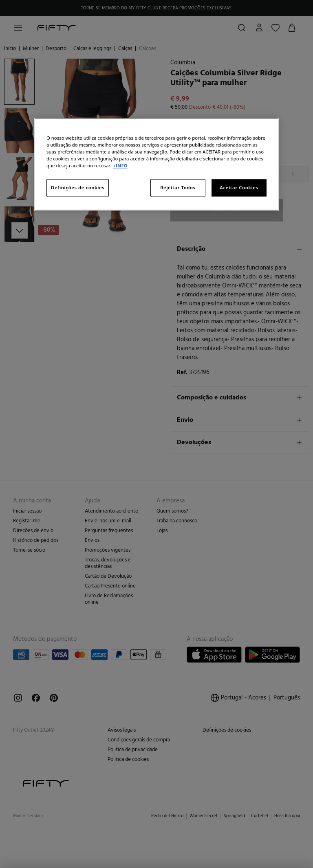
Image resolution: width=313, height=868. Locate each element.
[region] (156, 164)
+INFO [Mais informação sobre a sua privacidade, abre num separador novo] (120, 166)
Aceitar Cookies (239, 188)
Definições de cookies (78, 188)
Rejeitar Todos (178, 188)
